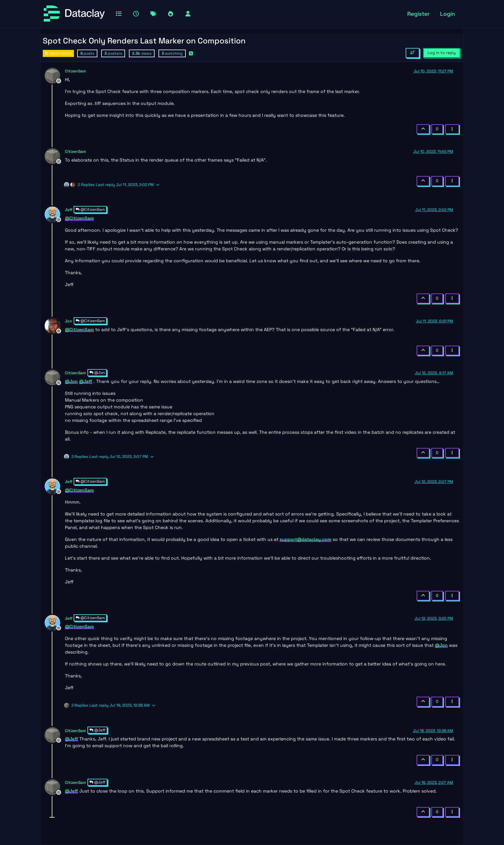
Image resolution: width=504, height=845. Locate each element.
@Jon (97, 373)
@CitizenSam (90, 209)
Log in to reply (442, 53)
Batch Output (58, 53)
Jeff (69, 210)
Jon (69, 321)
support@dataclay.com (306, 539)
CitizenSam (76, 71)
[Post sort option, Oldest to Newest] (413, 53)
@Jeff (97, 730)
